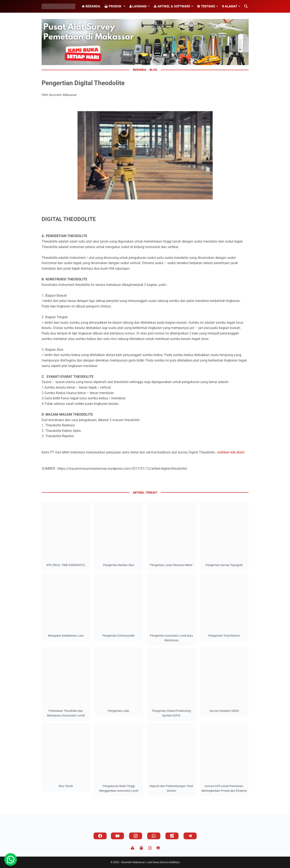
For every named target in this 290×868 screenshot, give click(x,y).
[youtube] (117, 836)
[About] (158, 848)
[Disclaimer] (132, 848)
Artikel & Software (172, 6)
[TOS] (150, 848)
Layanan (138, 6)
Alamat (230, 6)
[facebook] (100, 836)
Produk (113, 6)
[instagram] (136, 836)
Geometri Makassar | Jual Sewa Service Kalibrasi (150, 862)
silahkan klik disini (231, 452)
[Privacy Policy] (141, 848)
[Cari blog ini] (246, 6)
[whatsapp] (154, 836)
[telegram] (190, 836)
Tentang (206, 6)
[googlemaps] (172, 836)
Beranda (91, 6)
